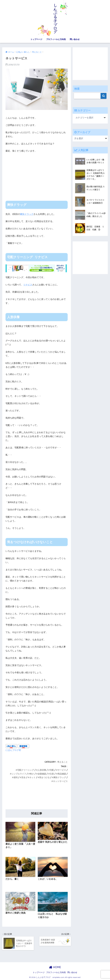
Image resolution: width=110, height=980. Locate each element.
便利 (16, 777)
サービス (62, 770)
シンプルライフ (19, 774)
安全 (23, 777)
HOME (55, 967)
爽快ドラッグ (27, 214)
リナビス (28, 285)
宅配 (52, 770)
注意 (52, 774)
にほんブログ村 (13, 750)
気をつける (44, 777)
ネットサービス (60, 781)
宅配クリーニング (26, 770)
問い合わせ (75, 39)
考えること (62, 762)
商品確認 (62, 774)
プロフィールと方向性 (56, 39)
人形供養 (42, 770)
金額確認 (42, 774)
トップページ (36, 39)
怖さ (32, 774)
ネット (32, 777)
